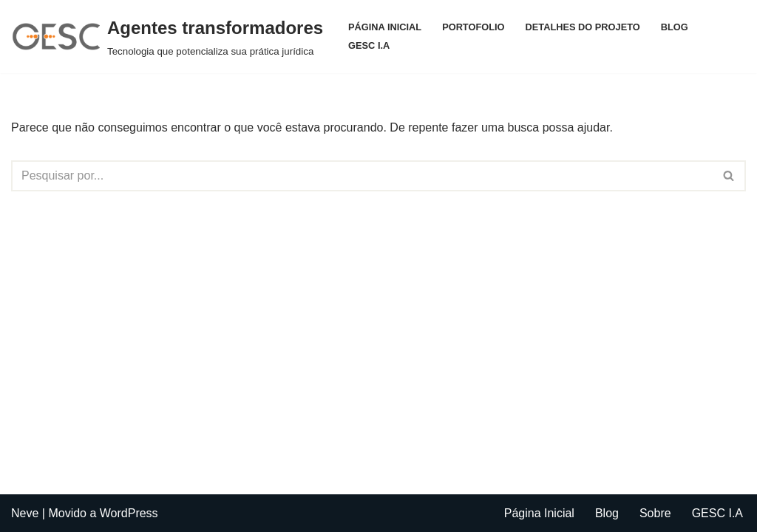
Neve (25, 513)
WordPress (129, 513)
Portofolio (473, 27)
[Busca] (362, 176)
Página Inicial (385, 27)
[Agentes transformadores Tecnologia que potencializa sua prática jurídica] (167, 37)
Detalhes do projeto (583, 27)
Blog (675, 27)
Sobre (655, 513)
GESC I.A (369, 45)
